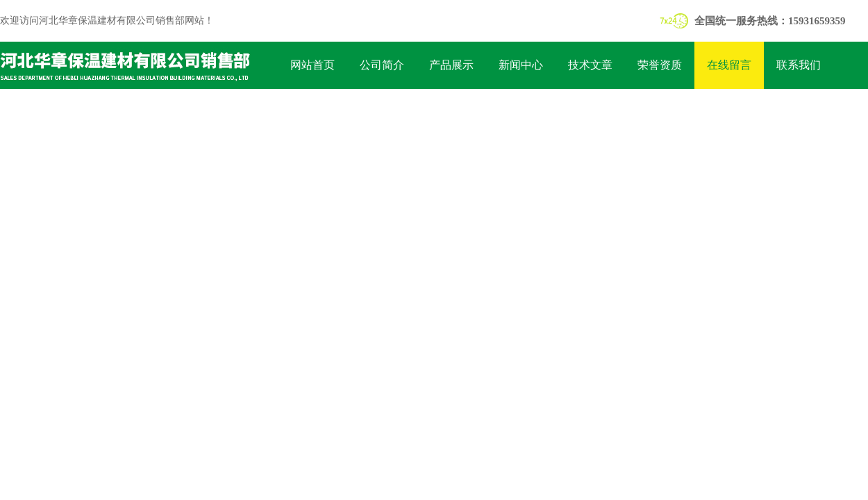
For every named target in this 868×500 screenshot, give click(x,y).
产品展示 (451, 65)
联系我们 (799, 65)
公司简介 (382, 65)
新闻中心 (521, 65)
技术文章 (590, 65)
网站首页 (312, 65)
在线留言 (729, 65)
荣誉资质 (660, 65)
